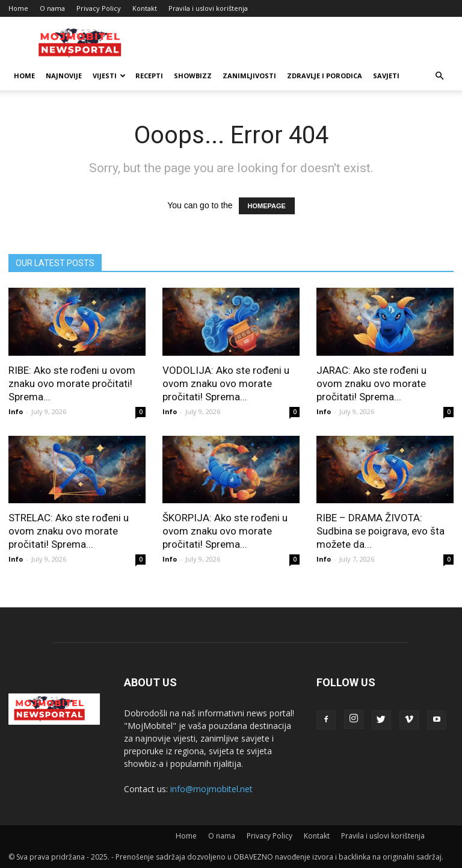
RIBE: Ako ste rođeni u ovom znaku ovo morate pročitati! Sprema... (72, 383)
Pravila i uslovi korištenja (208, 8)
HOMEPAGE (267, 206)
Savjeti (386, 76)
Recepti (149, 76)
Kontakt (145, 8)
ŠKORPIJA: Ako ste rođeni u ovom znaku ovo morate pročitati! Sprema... (225, 531)
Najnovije (64, 76)
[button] (439, 76)
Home (18, 8)
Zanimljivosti (249, 76)
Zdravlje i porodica (325, 76)
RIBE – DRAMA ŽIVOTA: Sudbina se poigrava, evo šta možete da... (380, 531)
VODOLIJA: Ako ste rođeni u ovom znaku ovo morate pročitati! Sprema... (226, 383)
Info (16, 411)
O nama (52, 8)
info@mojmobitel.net (211, 789)
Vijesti (109, 76)
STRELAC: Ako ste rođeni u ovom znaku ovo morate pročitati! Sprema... (69, 531)
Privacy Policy (99, 8)
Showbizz (193, 76)
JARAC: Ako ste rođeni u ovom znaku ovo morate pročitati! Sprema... (371, 383)
